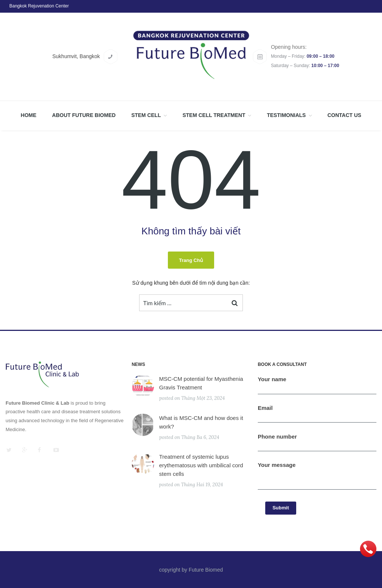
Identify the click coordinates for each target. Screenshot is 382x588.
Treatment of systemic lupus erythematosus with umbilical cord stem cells (201, 465)
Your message (317, 479)
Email (317, 416)
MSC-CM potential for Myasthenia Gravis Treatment (201, 383)
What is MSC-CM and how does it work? (201, 422)
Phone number (317, 444)
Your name (317, 387)
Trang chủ (191, 260)
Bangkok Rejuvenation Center (39, 6)
